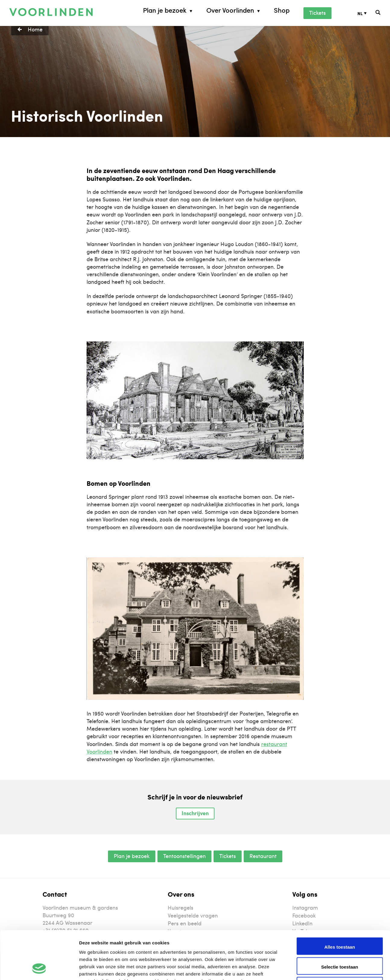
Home (35, 29)
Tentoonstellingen (184, 856)
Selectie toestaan (340, 922)
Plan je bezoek (165, 10)
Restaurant (263, 856)
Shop (282, 10)
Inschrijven (195, 813)
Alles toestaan (340, 902)
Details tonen (326, 968)
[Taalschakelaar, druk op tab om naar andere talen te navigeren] (367, 13)
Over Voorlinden (230, 10)
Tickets (317, 13)
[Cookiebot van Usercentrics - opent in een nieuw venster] (39, 968)
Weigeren (339, 941)
